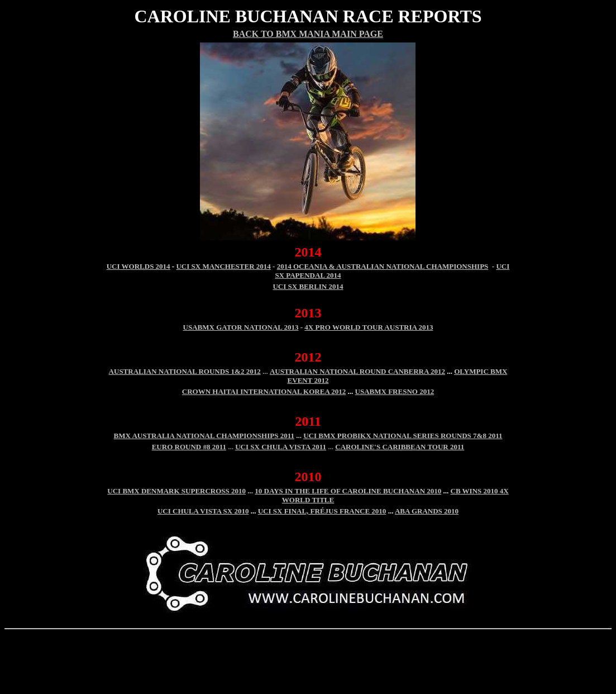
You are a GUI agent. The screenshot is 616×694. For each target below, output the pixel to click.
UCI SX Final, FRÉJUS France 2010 (322, 511)
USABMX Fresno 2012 (395, 391)
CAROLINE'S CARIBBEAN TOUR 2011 (400, 447)
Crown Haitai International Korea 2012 (264, 391)
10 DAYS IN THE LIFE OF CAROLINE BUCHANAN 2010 (348, 491)
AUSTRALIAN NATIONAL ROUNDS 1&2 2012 (185, 371)
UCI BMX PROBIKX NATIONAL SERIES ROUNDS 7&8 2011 (403, 436)
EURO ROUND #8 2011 (189, 447)
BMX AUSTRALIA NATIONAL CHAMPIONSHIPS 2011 (204, 436)
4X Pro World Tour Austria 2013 (369, 327)
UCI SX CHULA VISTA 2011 (281, 447)
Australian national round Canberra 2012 (357, 371)
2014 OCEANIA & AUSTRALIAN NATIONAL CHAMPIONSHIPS (383, 266)
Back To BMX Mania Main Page (308, 34)
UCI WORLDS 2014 (139, 266)
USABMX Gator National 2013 (241, 327)
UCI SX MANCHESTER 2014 (223, 266)
